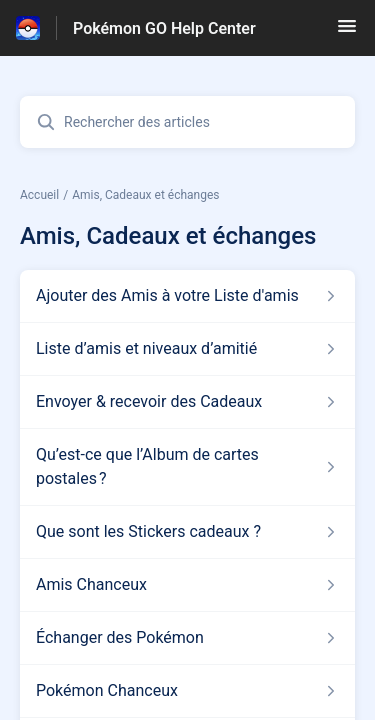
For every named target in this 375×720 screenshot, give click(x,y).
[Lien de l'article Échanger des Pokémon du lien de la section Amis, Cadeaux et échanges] (187, 638)
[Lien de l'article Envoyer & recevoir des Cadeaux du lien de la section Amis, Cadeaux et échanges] (187, 402)
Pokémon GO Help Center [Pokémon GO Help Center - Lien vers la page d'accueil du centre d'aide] (164, 28)
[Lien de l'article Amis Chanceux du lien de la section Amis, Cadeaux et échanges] (187, 585)
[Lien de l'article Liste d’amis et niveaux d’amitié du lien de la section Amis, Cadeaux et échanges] (187, 349)
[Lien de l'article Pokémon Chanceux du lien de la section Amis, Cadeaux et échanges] (187, 691)
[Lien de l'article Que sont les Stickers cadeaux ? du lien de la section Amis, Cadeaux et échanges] (187, 532)
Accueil (39, 195)
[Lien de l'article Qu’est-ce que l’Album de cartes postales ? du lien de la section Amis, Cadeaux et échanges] (187, 467)
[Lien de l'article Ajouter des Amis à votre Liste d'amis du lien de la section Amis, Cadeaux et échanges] (187, 296)
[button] (347, 32)
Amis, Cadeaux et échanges (145, 195)
